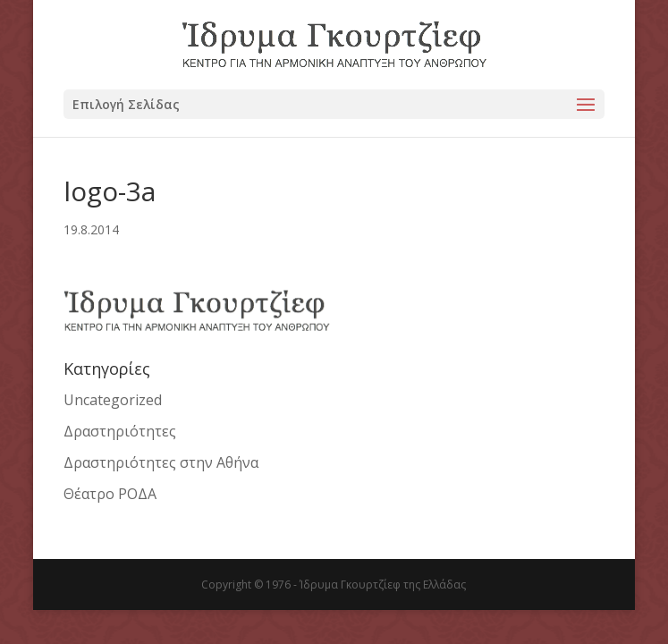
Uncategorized (113, 400)
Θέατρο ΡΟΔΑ (110, 494)
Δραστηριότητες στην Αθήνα (161, 462)
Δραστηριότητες (120, 431)
